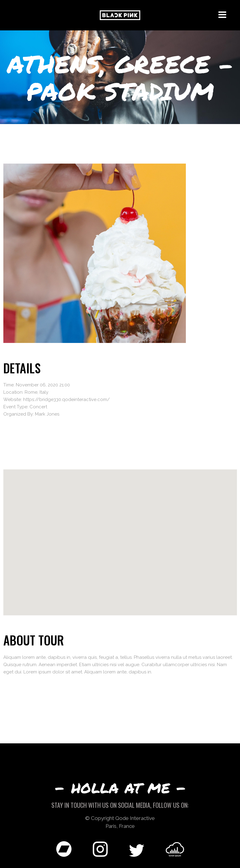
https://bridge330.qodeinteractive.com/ (66, 399)
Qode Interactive (135, 818)
